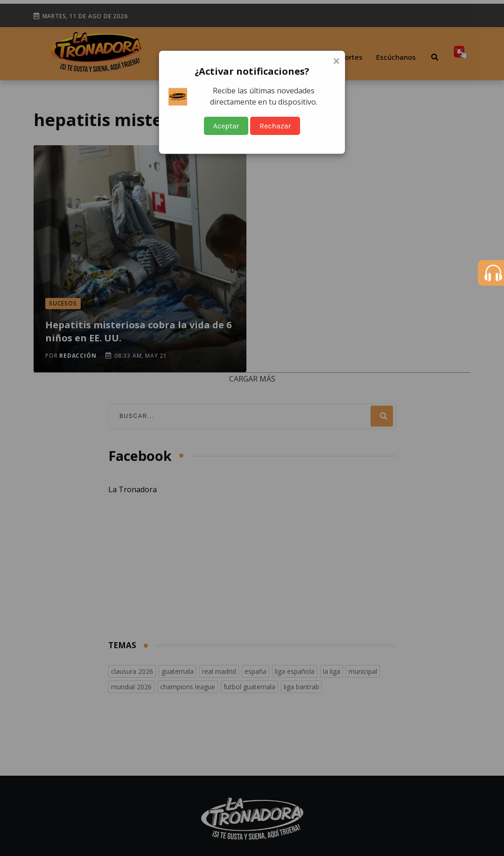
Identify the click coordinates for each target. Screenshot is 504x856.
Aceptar (226, 126)
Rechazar (275, 126)
